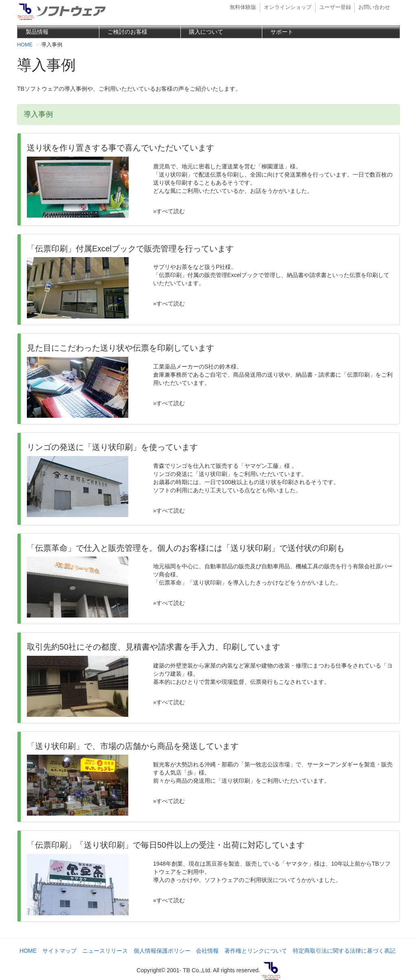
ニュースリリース (105, 951)
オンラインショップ (288, 7)
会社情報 (207, 951)
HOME (28, 951)
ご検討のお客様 (127, 32)
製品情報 (37, 32)
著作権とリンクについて (256, 951)
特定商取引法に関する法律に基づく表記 (344, 951)
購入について (206, 32)
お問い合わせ (374, 7)
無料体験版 (243, 7)
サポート (282, 32)
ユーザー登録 (335, 7)
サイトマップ (59, 951)
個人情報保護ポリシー (162, 951)
